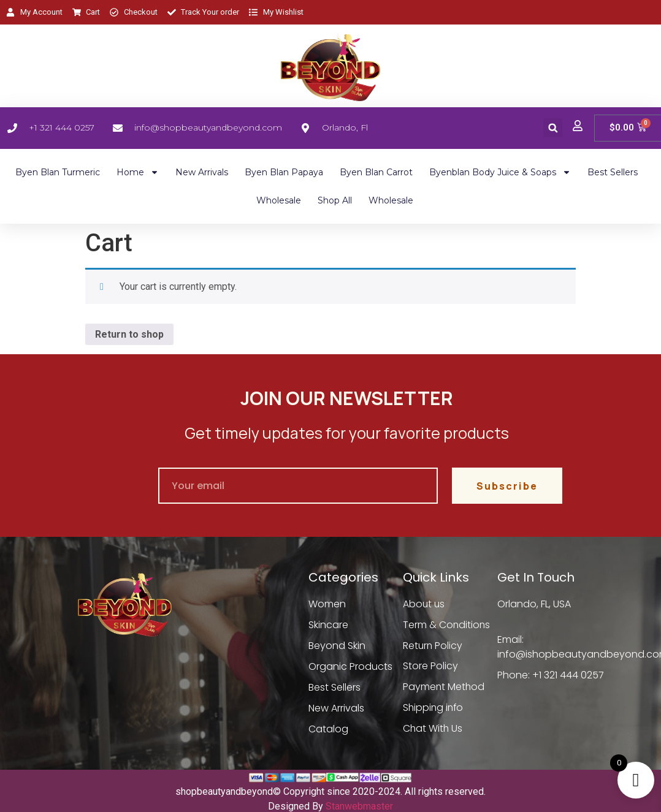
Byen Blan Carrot (376, 172)
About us (424, 604)
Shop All (335, 200)
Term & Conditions (447, 625)
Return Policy (433, 646)
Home (138, 172)
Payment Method (444, 687)
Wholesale (279, 200)
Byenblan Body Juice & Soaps (500, 172)
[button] (553, 128)
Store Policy (430, 666)
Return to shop (129, 334)
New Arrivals (202, 172)
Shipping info (434, 708)
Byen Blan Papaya (284, 172)
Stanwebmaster (359, 806)
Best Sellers (613, 172)
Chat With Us (433, 729)
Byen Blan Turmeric (58, 172)
